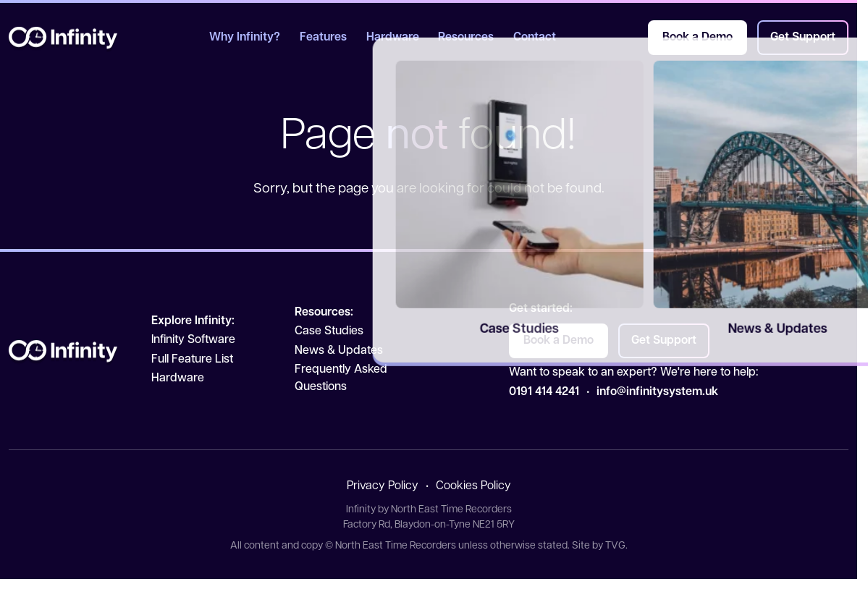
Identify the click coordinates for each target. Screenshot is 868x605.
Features (323, 38)
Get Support (803, 38)
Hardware (393, 38)
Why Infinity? (245, 38)
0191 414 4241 (544, 392)
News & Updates (339, 351)
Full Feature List (192, 360)
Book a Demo (698, 38)
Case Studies (329, 331)
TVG (615, 546)
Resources (466, 38)
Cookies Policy (473, 486)
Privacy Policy (383, 486)
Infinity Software (193, 340)
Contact (535, 38)
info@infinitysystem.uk (657, 392)
